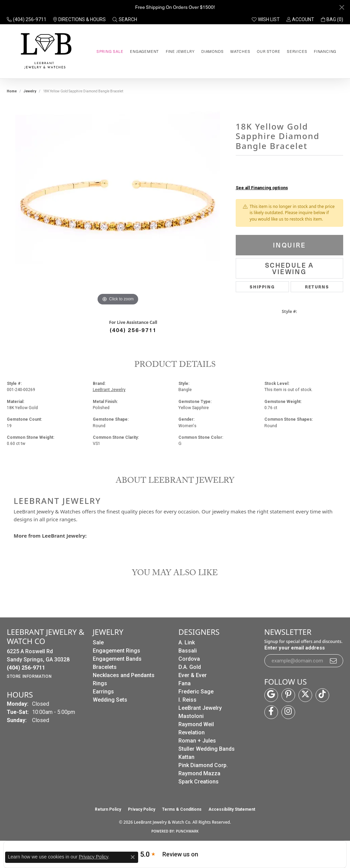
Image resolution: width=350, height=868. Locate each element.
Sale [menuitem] (98, 642)
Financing (325, 51)
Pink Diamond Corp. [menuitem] (203, 765)
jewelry (30, 91)
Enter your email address (295, 648)
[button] (125, 19)
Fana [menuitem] (185, 683)
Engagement (144, 51)
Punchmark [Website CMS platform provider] (187, 831)
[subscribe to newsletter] (334, 661)
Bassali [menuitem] (188, 651)
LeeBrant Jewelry (109, 390)
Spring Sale (110, 51)
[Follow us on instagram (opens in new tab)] (288, 712)
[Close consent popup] (133, 857)
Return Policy (108, 809)
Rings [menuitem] (100, 683)
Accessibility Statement (232, 809)
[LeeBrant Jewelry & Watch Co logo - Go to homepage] (45, 51)
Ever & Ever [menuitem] (193, 675)
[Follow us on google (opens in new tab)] (271, 695)
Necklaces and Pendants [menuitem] (124, 675)
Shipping (262, 287)
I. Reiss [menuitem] (187, 700)
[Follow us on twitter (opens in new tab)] (305, 695)
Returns (317, 287)
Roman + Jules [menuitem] (197, 741)
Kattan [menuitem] (186, 757)
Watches (240, 51)
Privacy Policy (142, 809)
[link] (27, 19)
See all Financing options (262, 188)
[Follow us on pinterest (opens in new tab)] (288, 695)
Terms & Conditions (182, 809)
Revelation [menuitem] (192, 732)
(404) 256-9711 (133, 330)
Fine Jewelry (180, 51)
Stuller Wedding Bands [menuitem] (207, 749)
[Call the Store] (26, 668)
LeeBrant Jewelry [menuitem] (200, 708)
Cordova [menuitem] (189, 659)
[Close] (342, 7)
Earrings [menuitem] (103, 692)
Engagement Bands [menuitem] (117, 659)
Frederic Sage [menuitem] (196, 692)
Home (12, 91)
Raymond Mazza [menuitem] (199, 773)
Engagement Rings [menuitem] (116, 651)
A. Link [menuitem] (187, 642)
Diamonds (212, 51)
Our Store (268, 51)
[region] (118, 205)
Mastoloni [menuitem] (191, 716)
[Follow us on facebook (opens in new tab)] (271, 712)
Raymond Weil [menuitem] (196, 724)
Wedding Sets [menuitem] (110, 700)
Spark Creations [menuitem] (199, 782)
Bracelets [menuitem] (105, 667)
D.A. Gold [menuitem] (190, 667)
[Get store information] (29, 676)
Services (297, 51)
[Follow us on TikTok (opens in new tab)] (322, 695)
